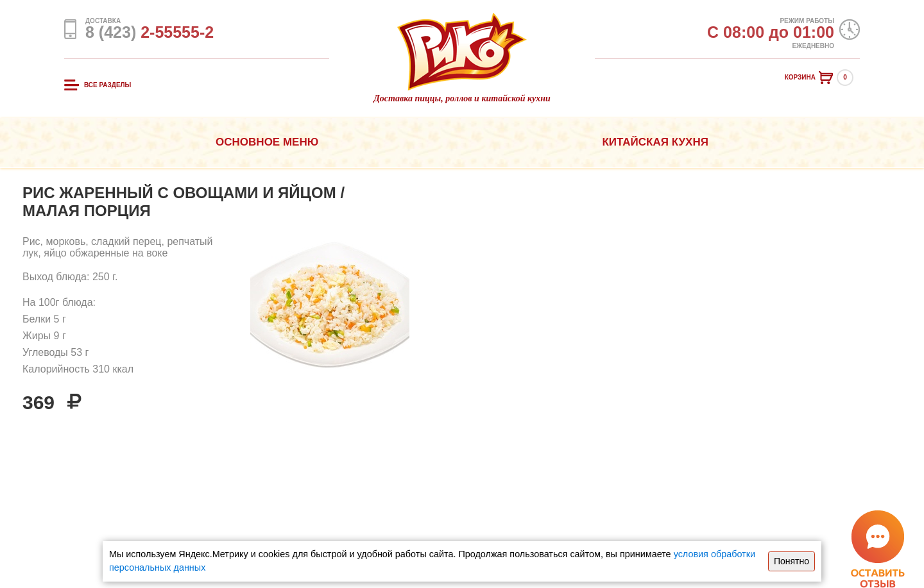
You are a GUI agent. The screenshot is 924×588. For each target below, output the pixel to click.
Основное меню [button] (267, 142)
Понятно (791, 561)
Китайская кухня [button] (655, 142)
